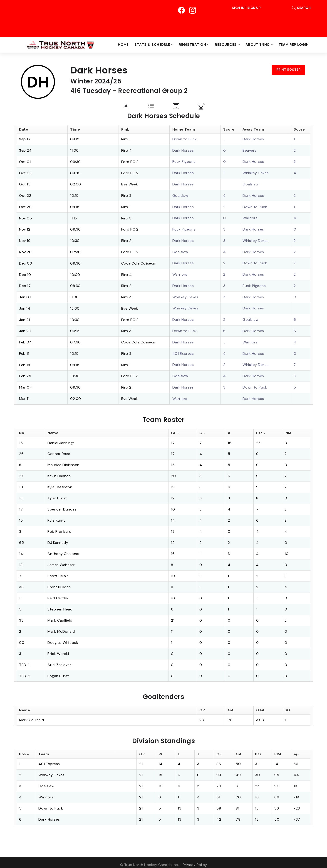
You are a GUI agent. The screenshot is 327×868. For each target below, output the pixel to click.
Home (123, 45)
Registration (192, 45)
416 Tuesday (91, 91)
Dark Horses (253, 139)
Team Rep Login (294, 45)
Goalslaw (250, 184)
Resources (226, 45)
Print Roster (289, 70)
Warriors (250, 217)
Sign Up (254, 8)
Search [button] (300, 8)
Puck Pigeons (184, 161)
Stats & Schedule (152, 45)
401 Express (183, 350)
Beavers (250, 150)
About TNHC (258, 45)
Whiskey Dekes (256, 172)
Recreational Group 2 (154, 91)
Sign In (238, 8)
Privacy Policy (195, 860)
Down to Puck (185, 139)
